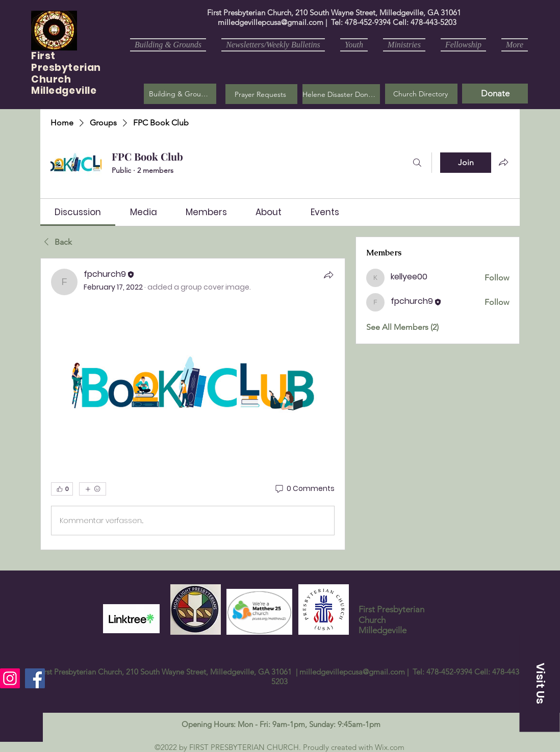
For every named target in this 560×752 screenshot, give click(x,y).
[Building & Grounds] (180, 94)
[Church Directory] (421, 94)
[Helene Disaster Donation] (341, 94)
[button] (261, 94)
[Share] (328, 275)
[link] (78, 212)
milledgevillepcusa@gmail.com (271, 22)
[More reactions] (93, 489)
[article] (193, 404)
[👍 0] (62, 489)
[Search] (417, 163)
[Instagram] (10, 678)
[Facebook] (35, 678)
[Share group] (503, 162)
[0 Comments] (304, 489)
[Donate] (495, 94)
